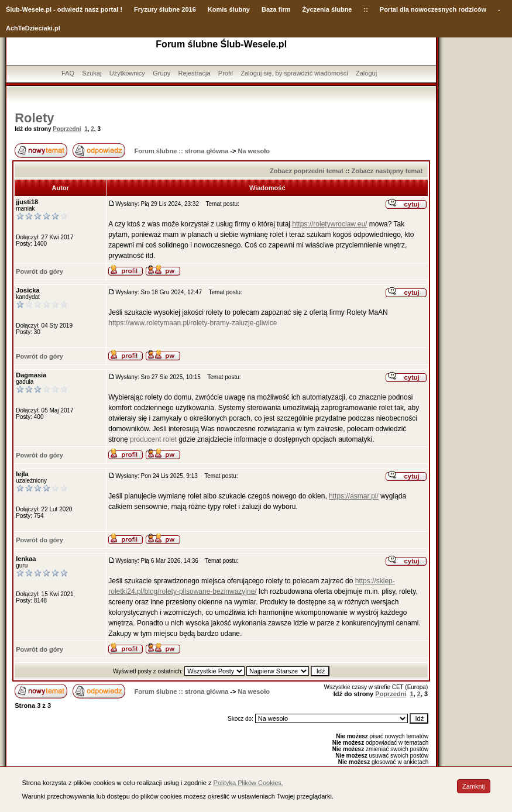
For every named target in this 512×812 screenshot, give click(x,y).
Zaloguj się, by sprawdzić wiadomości (294, 73)
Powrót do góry (39, 271)
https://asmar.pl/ (354, 496)
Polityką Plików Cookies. (248, 783)
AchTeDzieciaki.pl (33, 28)
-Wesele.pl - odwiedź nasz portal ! (71, 9)
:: (365, 9)
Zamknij (474, 786)
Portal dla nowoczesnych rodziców (433, 9)
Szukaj (92, 73)
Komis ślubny (229, 9)
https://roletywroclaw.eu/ (329, 224)
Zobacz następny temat (387, 171)
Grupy (161, 73)
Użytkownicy (127, 73)
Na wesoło (254, 151)
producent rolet (153, 439)
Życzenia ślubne (327, 9)
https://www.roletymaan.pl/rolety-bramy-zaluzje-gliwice (193, 323)
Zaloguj (366, 73)
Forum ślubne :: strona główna (182, 151)
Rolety (34, 118)
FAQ (68, 73)
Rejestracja (194, 73)
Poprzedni (67, 129)
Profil (226, 73)
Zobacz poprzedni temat (307, 171)
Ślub (13, 9)
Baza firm (276, 9)
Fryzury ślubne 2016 (165, 9)
